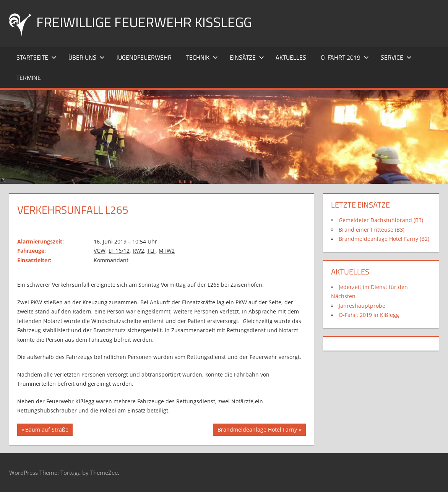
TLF (151, 251)
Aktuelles (291, 57)
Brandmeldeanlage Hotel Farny (257, 430)
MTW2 (167, 251)
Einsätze (247, 57)
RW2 (138, 251)
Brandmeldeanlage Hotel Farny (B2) (384, 239)
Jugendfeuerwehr (144, 57)
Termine (29, 78)
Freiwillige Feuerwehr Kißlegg (144, 22)
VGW (100, 251)
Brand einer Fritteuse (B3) (372, 230)
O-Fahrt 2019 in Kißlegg (369, 315)
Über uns (87, 57)
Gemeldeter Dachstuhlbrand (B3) (381, 220)
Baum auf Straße (47, 430)
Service (396, 57)
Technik (202, 57)
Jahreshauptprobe (362, 306)
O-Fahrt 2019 (345, 57)
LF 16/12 (119, 251)
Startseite (37, 57)
